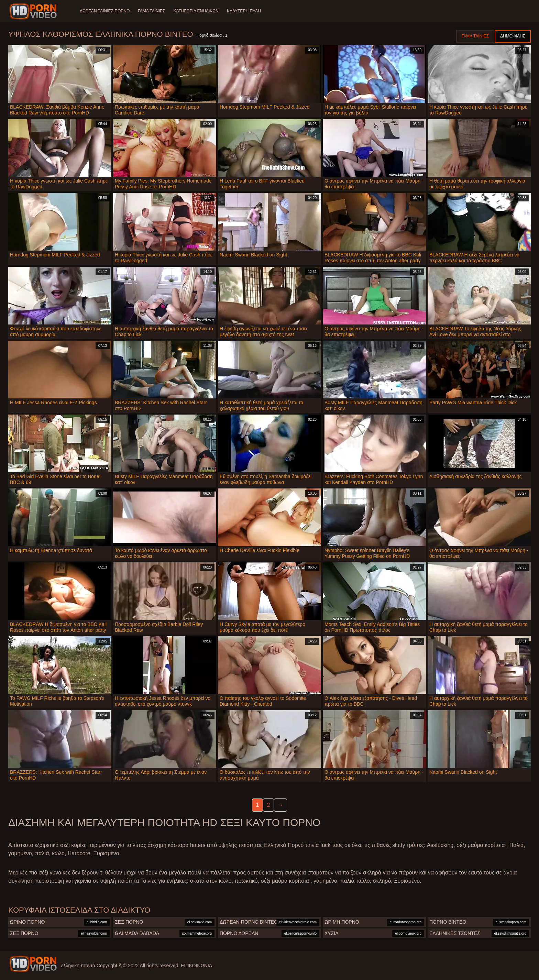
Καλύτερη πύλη (244, 11)
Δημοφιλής (513, 36)
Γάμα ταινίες (151, 11)
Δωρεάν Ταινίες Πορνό (105, 11)
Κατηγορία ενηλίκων (196, 11)
